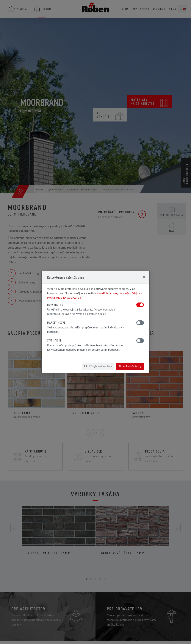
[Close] (144, 277)
